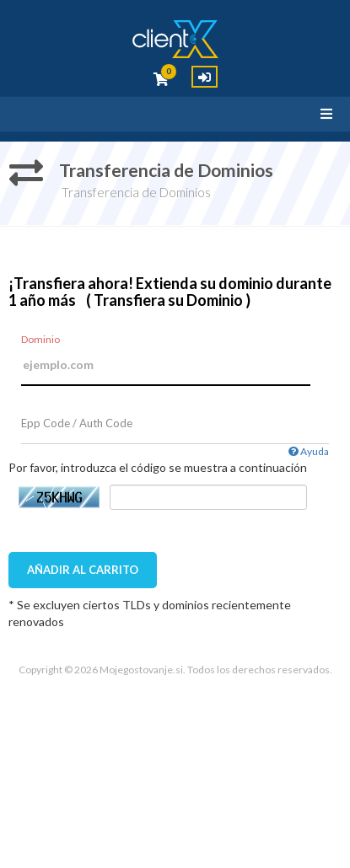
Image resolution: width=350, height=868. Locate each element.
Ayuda (309, 451)
